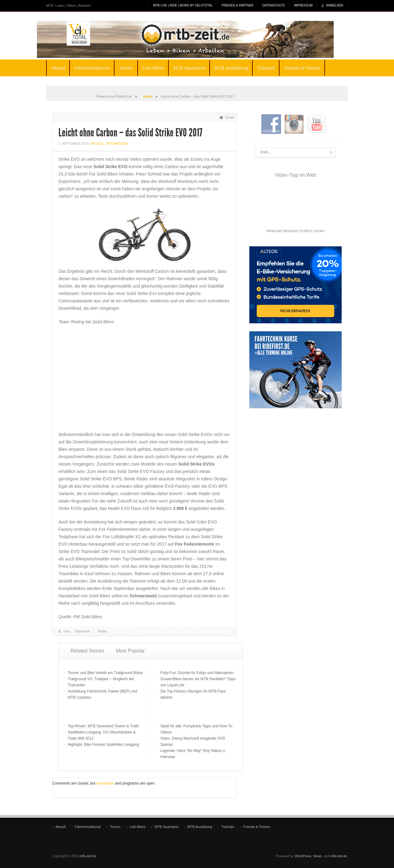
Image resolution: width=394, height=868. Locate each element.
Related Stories (87, 651)
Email (230, 117)
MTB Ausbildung (231, 68)
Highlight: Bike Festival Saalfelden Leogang (103, 745)
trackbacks (105, 783)
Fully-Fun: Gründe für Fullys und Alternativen (197, 673)
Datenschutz (274, 5)
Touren (126, 68)
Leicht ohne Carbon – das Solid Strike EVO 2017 (130, 133)
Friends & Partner (237, 5)
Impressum (303, 5)
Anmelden (335, 5)
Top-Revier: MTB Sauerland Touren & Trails (103, 726)
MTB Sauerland (189, 68)
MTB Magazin (117, 144)
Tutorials (266, 68)
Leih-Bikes (153, 68)
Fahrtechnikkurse (92, 68)
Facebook (82, 631)
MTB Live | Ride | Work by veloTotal (183, 5)
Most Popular (130, 651)
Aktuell (58, 68)
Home (148, 96)
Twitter (102, 631)
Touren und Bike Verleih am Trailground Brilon (105, 673)
